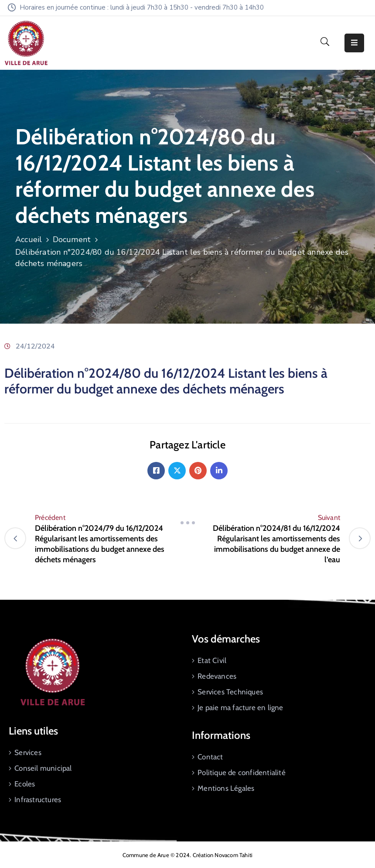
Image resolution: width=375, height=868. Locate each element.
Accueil (29, 239)
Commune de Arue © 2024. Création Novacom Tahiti (187, 855)
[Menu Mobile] (354, 43)
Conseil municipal (43, 768)
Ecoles (25, 784)
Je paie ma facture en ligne (240, 707)
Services (28, 752)
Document (72, 239)
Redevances (217, 676)
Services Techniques (230, 692)
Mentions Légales (226, 788)
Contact (210, 757)
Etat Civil (212, 660)
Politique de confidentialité (242, 772)
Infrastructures (38, 800)
